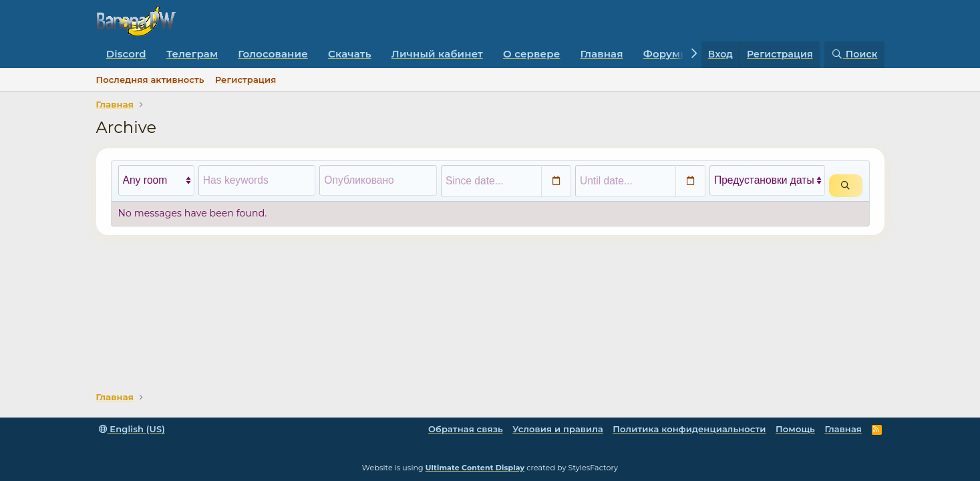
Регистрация (246, 79)
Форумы (666, 54)
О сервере (531, 54)
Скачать (350, 54)
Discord (126, 54)
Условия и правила (558, 429)
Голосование (273, 54)
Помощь (795, 429)
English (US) (132, 429)
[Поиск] (854, 55)
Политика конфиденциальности (689, 429)
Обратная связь (466, 429)
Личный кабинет (437, 54)
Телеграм (192, 54)
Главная (602, 54)
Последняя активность (150, 79)
